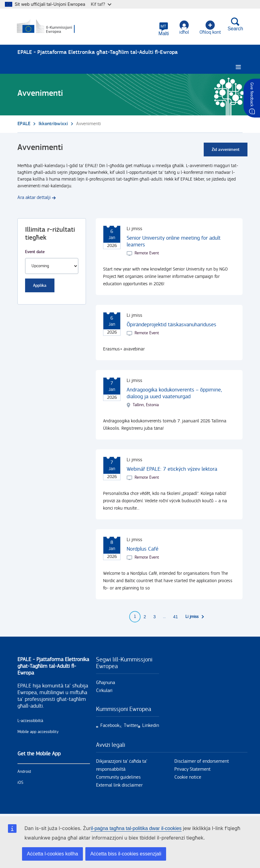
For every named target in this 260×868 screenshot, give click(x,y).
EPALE (24, 124)
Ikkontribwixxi (53, 124)
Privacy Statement (192, 770)
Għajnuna (106, 683)
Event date (35, 252)
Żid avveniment (226, 150)
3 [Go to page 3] (154, 617)
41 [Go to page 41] (176, 617)
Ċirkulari (104, 691)
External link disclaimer (119, 786)
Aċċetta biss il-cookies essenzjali (126, 854)
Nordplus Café (143, 549)
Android (24, 772)
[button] (163, 29)
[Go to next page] (195, 617)
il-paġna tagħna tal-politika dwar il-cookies (136, 828)
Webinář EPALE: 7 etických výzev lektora (172, 469)
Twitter (131, 726)
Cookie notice (188, 778)
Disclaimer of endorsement (202, 762)
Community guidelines (118, 778)
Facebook (110, 726)
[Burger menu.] (238, 67)
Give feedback (252, 94)
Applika (40, 286)
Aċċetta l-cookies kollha (52, 854)
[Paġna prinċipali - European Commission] (47, 27)
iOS (20, 783)
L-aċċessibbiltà (30, 721)
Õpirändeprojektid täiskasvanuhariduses (171, 325)
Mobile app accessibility (38, 732)
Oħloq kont (210, 28)
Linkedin (151, 726)
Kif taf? (101, 4)
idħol (184, 28)
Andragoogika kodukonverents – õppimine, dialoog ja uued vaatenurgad (174, 393)
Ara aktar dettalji (34, 198)
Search (235, 24)
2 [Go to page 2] (145, 617)
